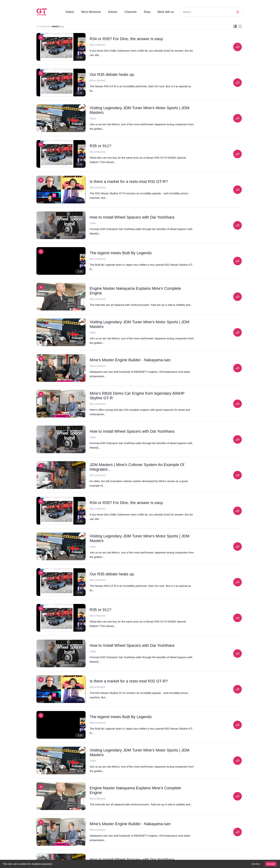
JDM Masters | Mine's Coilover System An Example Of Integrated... (139, 467)
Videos (65, 12)
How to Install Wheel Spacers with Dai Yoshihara (133, 217)
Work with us (165, 12)
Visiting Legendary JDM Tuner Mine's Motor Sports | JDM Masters (137, 110)
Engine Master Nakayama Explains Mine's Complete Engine (137, 289)
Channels (129, 12)
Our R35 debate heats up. (113, 74)
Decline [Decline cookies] (255, 864)
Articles (111, 12)
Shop (146, 12)
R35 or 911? (100, 146)
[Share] (237, 47)
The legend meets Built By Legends (121, 253)
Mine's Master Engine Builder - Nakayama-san (131, 360)
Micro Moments (87, 12)
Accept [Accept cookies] (270, 864)
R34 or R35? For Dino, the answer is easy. (126, 39)
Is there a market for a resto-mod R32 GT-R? (130, 181)
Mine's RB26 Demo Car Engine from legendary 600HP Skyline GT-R (138, 396)
